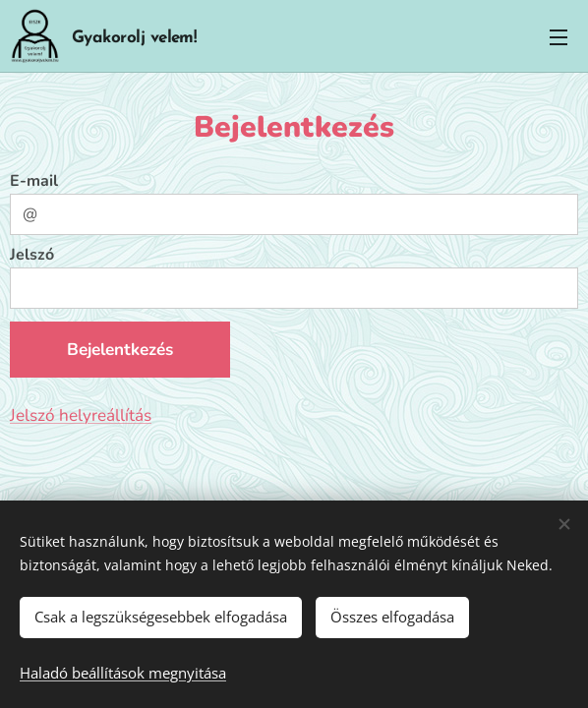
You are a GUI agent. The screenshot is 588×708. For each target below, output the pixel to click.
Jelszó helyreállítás (81, 415)
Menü (559, 37)
